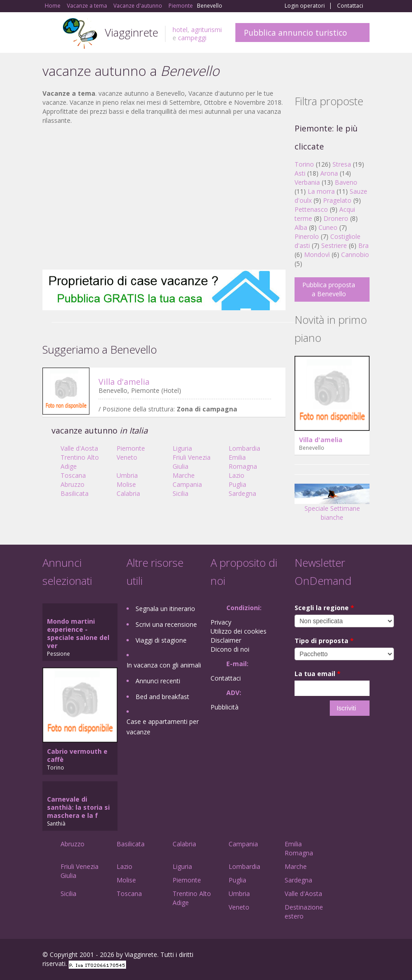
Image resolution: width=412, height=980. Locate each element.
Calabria (128, 493)
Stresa (342, 164)
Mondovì (317, 254)
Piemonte (131, 448)
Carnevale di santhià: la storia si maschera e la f (78, 807)
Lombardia (244, 448)
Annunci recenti (158, 681)
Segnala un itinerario (165, 609)
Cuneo (328, 227)
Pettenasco (311, 209)
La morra (321, 191)
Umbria (127, 475)
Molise (126, 484)
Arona (329, 173)
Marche (184, 475)
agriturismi (206, 30)
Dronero (336, 218)
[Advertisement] (164, 197)
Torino (304, 164)
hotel (180, 30)
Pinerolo (307, 236)
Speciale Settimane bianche (332, 506)
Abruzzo (73, 484)
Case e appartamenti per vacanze (163, 727)
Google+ (321, 956)
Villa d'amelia (124, 382)
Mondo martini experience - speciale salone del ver (78, 633)
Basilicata (75, 493)
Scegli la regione (324, 608)
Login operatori (305, 6)
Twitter (343, 956)
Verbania (307, 182)
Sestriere (334, 245)
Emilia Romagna (243, 462)
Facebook (302, 956)
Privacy (221, 622)
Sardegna (242, 493)
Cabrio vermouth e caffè (77, 755)
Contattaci (350, 6)
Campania (187, 484)
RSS (365, 956)
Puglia (237, 484)
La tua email (318, 674)
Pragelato (337, 200)
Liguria (182, 448)
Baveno (346, 182)
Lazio (236, 475)
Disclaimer (226, 640)
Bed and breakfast (162, 697)
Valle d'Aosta (79, 448)
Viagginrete (131, 32)
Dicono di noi (230, 649)
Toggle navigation (50, 34)
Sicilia (180, 493)
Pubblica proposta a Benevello (329, 289)
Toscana (73, 475)
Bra (363, 245)
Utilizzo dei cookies (239, 631)
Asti (300, 173)
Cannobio (355, 254)
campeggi (192, 38)
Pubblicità (225, 707)
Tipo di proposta (324, 641)
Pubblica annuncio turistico (295, 33)
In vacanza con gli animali (164, 665)
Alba (301, 227)
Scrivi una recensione (166, 624)
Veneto (127, 457)
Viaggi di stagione (161, 640)
